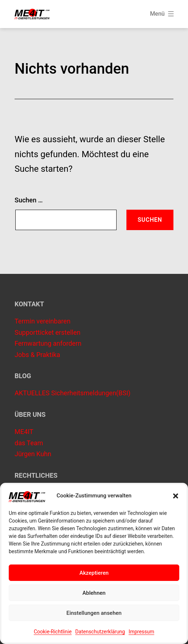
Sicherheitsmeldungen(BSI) (91, 393)
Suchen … (29, 200)
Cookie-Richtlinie (53, 632)
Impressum (141, 632)
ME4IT (24, 432)
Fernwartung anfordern (48, 343)
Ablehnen (94, 593)
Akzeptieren (94, 573)
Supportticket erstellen (48, 332)
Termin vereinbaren (42, 321)
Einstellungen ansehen (94, 613)
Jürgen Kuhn (33, 454)
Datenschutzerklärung (100, 632)
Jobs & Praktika (37, 355)
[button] (176, 496)
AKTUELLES (32, 393)
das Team (29, 443)
